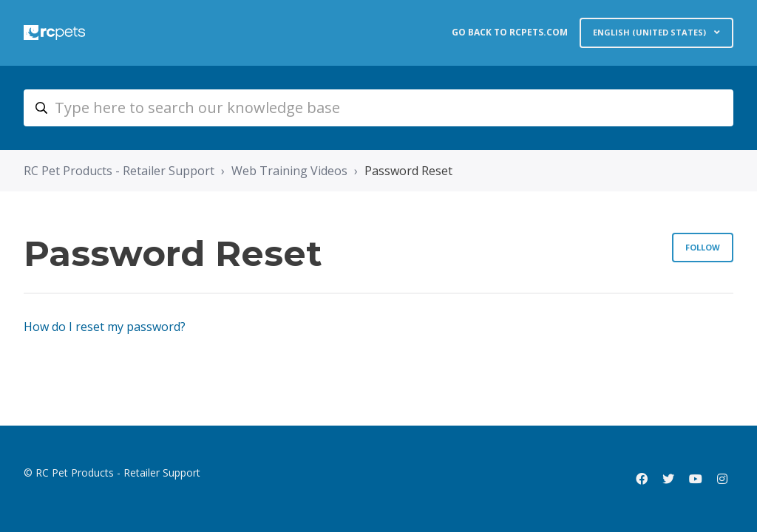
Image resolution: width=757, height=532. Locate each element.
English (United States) (651, 32)
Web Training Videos (289, 171)
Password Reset (408, 171)
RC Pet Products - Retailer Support (119, 171)
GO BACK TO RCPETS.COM (510, 32)
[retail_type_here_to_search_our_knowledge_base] (378, 108)
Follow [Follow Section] (703, 247)
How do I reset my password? (105, 327)
